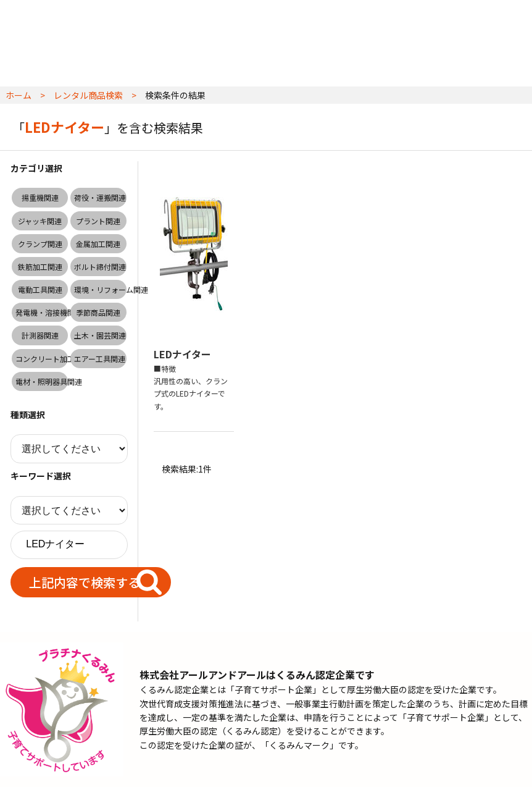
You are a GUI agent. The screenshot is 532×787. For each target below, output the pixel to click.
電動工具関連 (40, 289)
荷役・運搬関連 (100, 197)
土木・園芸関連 (100, 335)
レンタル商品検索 (88, 95)
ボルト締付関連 (100, 267)
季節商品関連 (98, 312)
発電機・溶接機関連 (42, 312)
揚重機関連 (40, 197)
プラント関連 (98, 221)
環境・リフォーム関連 (100, 289)
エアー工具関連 (100, 359)
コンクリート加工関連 (42, 359)
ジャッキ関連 (40, 221)
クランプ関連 (40, 244)
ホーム (19, 95)
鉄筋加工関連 (40, 267)
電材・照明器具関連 (42, 381)
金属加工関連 (98, 244)
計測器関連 (40, 335)
